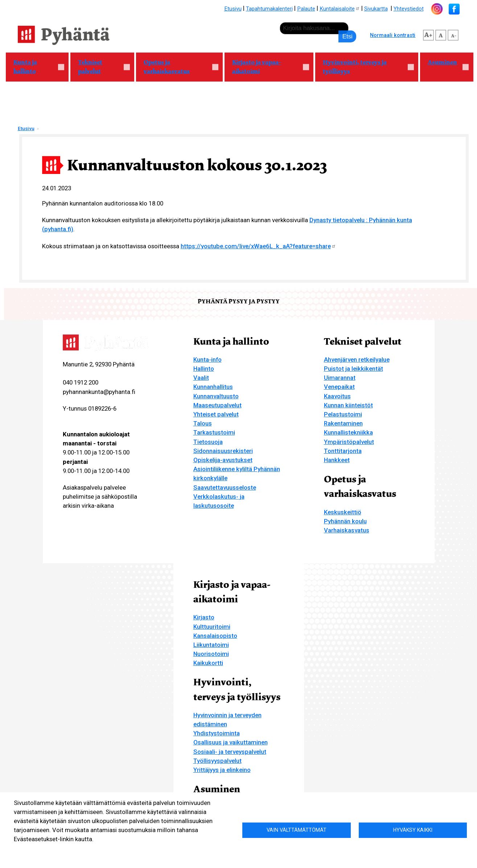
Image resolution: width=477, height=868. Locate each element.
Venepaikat (339, 387)
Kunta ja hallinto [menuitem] (35, 67)
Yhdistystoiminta (217, 733)
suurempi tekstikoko (428, 34)
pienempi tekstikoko (453, 34)
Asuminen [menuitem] (444, 65)
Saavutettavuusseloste (225, 487)
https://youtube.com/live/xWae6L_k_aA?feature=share (258, 246)
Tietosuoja (208, 442)
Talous (203, 423)
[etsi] (314, 28)
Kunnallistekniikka (348, 432)
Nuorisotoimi (211, 654)
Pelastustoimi (343, 414)
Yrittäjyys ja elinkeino (222, 770)
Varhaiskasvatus (347, 530)
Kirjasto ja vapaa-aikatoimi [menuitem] (267, 67)
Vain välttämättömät (297, 830)
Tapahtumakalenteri (269, 9)
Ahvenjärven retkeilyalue (357, 360)
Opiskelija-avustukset (223, 460)
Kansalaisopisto (215, 636)
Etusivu (233, 9)
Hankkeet (337, 460)
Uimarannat (340, 378)
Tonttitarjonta (343, 451)
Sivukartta (376, 9)
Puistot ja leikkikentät (353, 369)
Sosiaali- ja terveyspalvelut (230, 752)
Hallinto (204, 369)
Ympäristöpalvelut (349, 442)
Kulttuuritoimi (212, 627)
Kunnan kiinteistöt (348, 405)
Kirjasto (204, 617)
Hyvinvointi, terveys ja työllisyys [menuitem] (365, 67)
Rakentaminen (343, 423)
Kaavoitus (337, 396)
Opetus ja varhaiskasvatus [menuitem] (177, 67)
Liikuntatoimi (211, 645)
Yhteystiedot (409, 9)
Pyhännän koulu (345, 521)
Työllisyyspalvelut (217, 761)
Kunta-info (207, 360)
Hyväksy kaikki (413, 830)
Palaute (306, 9)
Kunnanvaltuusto (216, 396)
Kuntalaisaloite (340, 9)
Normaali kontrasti (393, 35)
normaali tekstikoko (441, 34)
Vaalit (201, 378)
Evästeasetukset (90, 850)
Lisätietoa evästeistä (38, 850)
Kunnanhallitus (213, 387)
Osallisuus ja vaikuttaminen (231, 742)
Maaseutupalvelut (217, 405)
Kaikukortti (208, 663)
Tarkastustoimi (214, 432)
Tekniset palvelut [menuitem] (100, 67)
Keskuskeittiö (343, 512)
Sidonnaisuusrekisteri (223, 451)
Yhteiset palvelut (216, 414)
